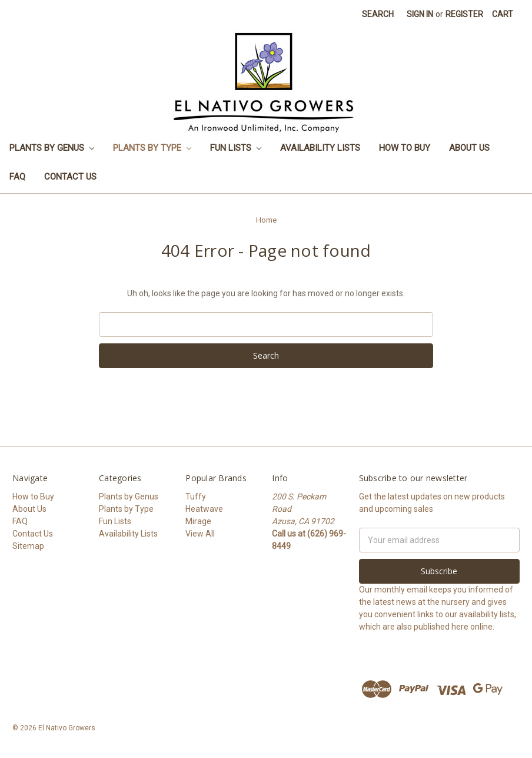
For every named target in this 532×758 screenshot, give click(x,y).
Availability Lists (320, 148)
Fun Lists (236, 148)
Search (378, 14)
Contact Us (70, 177)
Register (464, 14)
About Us (469, 148)
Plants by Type (152, 148)
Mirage (198, 521)
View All (200, 534)
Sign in (420, 14)
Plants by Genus (52, 148)
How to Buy (405, 148)
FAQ (17, 177)
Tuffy (196, 496)
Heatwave (204, 509)
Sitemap (28, 546)
